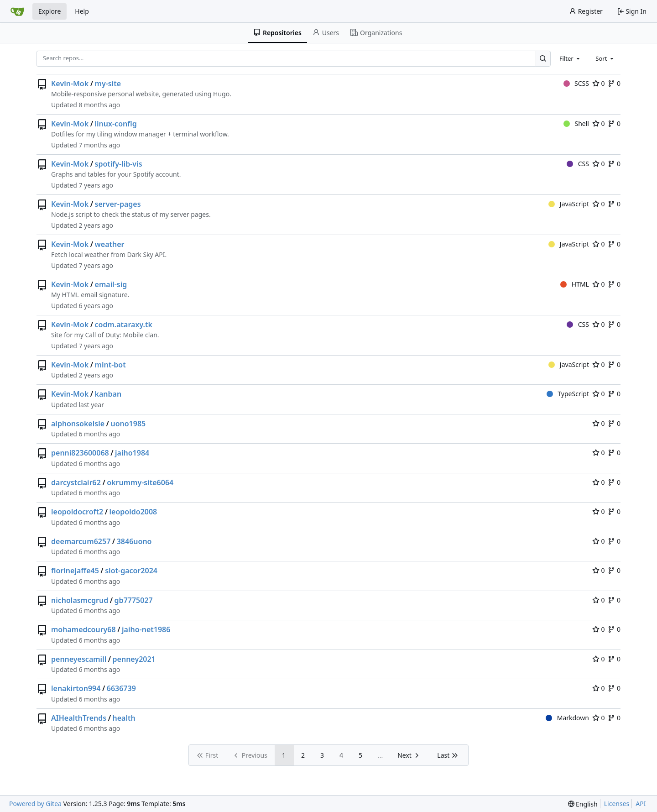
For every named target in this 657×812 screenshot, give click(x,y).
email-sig (111, 284)
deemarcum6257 (81, 541)
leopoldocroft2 (77, 512)
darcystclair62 (76, 482)
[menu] (583, 804)
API (641, 804)
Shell (576, 123)
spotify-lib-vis (119, 164)
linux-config (116, 124)
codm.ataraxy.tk (124, 325)
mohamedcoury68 (83, 629)
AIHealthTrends (79, 718)
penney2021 (134, 659)
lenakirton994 (76, 688)
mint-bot (110, 365)
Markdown (567, 718)
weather (110, 244)
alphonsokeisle (78, 424)
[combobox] (570, 58)
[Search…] (543, 59)
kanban (108, 394)
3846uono (134, 541)
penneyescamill (79, 659)
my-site (108, 84)
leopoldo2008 (133, 512)
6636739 (121, 688)
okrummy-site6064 (140, 482)
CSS (578, 164)
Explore (50, 11)
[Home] (17, 11)
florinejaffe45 (75, 571)
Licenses (617, 804)
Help (82, 11)
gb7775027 (134, 600)
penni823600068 (80, 453)
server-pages (118, 204)
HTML (575, 284)
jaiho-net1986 (146, 629)
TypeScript (568, 394)
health (124, 718)
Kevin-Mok (70, 84)
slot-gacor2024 (131, 571)
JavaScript (569, 204)
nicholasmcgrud (80, 600)
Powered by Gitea (35, 804)
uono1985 (128, 424)
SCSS (576, 83)
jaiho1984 (132, 453)
